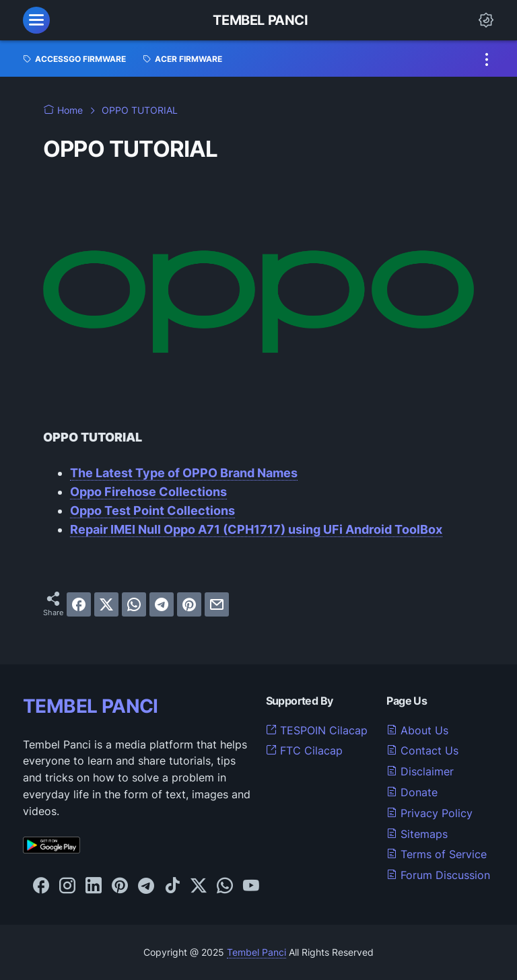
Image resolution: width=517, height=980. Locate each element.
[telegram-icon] (146, 886)
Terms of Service (437, 854)
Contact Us (422, 750)
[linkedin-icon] (94, 886)
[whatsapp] (134, 604)
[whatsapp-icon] (225, 886)
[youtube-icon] (251, 886)
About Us (417, 730)
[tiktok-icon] (172, 886)
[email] (217, 604)
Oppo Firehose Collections (148, 492)
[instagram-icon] (67, 886)
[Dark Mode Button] (486, 20)
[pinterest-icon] (120, 886)
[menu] (36, 20)
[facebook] (79, 604)
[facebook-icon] (41, 886)
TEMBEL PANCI (91, 706)
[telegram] (162, 604)
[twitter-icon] (199, 886)
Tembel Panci (260, 20)
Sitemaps (417, 834)
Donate (412, 792)
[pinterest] (189, 604)
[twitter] (106, 604)
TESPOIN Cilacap (317, 730)
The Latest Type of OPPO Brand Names (184, 473)
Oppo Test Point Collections (152, 511)
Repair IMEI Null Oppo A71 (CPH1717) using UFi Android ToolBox (256, 529)
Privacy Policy (429, 813)
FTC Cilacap (304, 750)
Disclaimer (420, 771)
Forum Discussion (438, 875)
